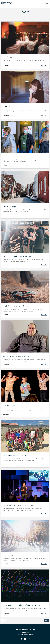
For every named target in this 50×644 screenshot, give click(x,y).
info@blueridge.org (25, 632)
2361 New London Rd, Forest (25, 634)
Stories (21, 17)
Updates (26, 17)
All (17, 17)
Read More (44, 65)
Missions (32, 17)
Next (46, 620)
